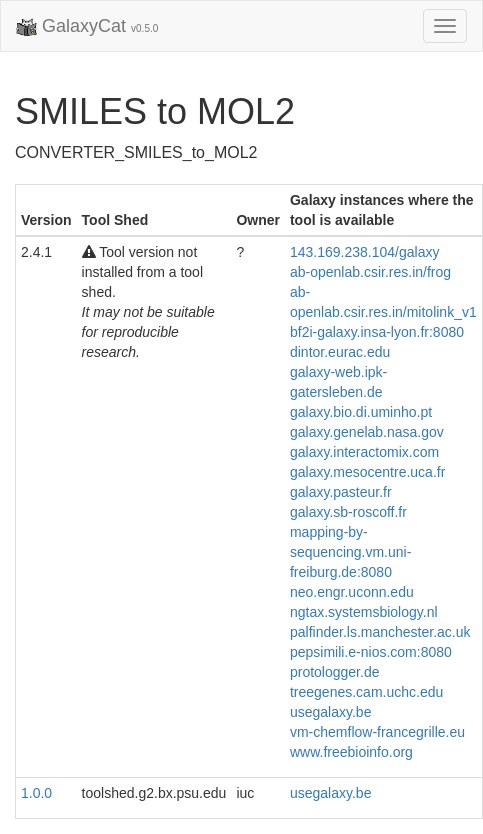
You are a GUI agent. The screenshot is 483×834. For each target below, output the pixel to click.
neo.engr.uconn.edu (352, 592)
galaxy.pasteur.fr (341, 492)
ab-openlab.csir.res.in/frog (370, 272)
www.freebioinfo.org (351, 752)
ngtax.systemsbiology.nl (364, 612)
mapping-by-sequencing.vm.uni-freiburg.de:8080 (350, 552)
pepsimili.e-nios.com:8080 (371, 652)
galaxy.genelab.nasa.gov (367, 432)
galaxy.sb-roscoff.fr (348, 512)
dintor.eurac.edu (340, 352)
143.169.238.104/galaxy (364, 252)
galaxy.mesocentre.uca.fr (367, 472)
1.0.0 (36, 793)
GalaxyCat (87, 27)
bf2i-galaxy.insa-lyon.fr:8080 (377, 332)
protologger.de (335, 672)
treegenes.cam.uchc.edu (366, 692)
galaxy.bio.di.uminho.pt (361, 412)
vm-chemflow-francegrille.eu (377, 732)
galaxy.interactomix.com (364, 452)
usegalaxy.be (330, 712)
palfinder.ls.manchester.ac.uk (380, 632)
